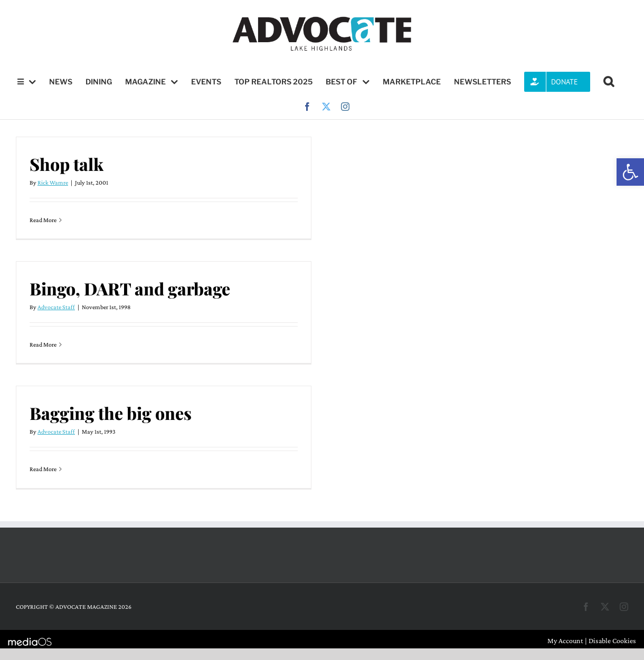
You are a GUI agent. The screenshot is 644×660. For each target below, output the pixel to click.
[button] (630, 172)
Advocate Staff (56, 307)
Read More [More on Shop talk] (43, 220)
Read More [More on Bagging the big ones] (43, 469)
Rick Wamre (53, 183)
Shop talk (67, 164)
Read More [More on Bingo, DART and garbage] (43, 345)
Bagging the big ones (111, 413)
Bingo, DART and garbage (130, 288)
